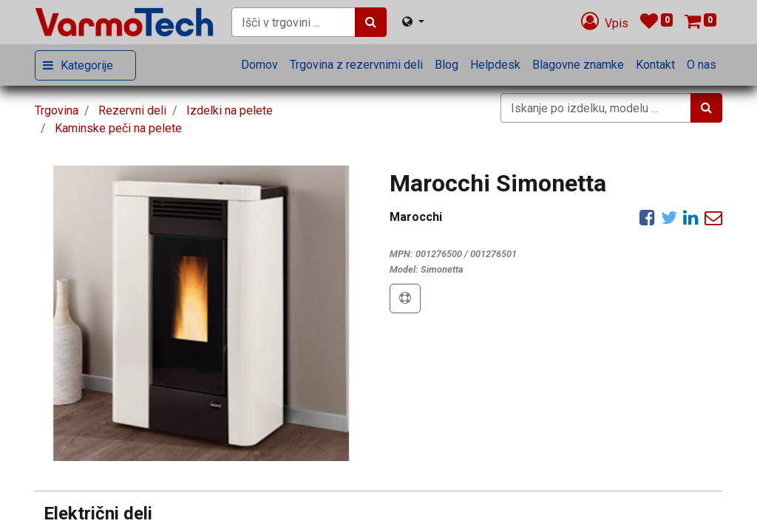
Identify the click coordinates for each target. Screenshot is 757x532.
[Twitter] (669, 217)
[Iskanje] (371, 22)
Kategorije (87, 65)
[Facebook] (647, 217)
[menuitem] (259, 65)
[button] (405, 299)
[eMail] (713, 217)
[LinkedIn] (691, 217)
